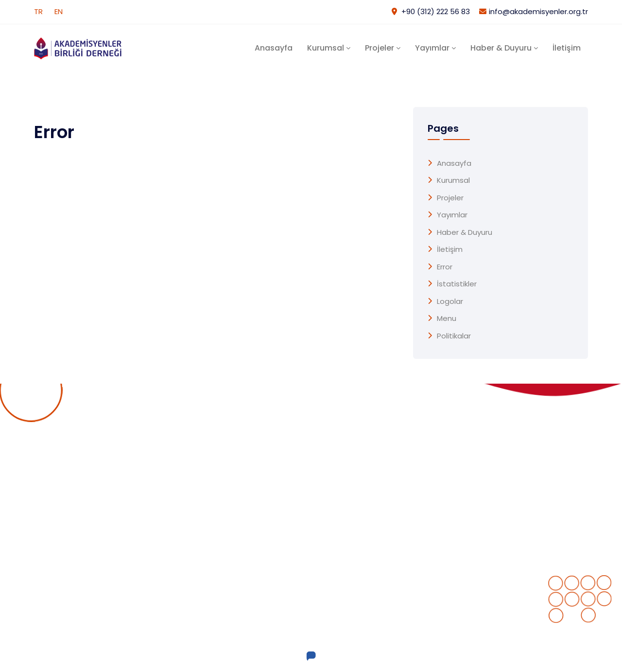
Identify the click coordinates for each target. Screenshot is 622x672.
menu (447, 318)
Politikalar (454, 336)
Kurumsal (326, 48)
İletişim (567, 48)
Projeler (380, 48)
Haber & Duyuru (501, 48)
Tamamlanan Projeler (357, 484)
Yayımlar (432, 48)
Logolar (450, 301)
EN (59, 11)
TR (38, 11)
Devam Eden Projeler (355, 464)
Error (445, 267)
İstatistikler (457, 284)
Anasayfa (274, 48)
